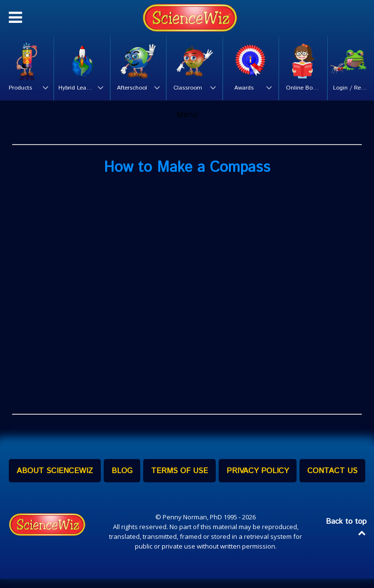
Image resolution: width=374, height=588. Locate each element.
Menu (187, 124)
